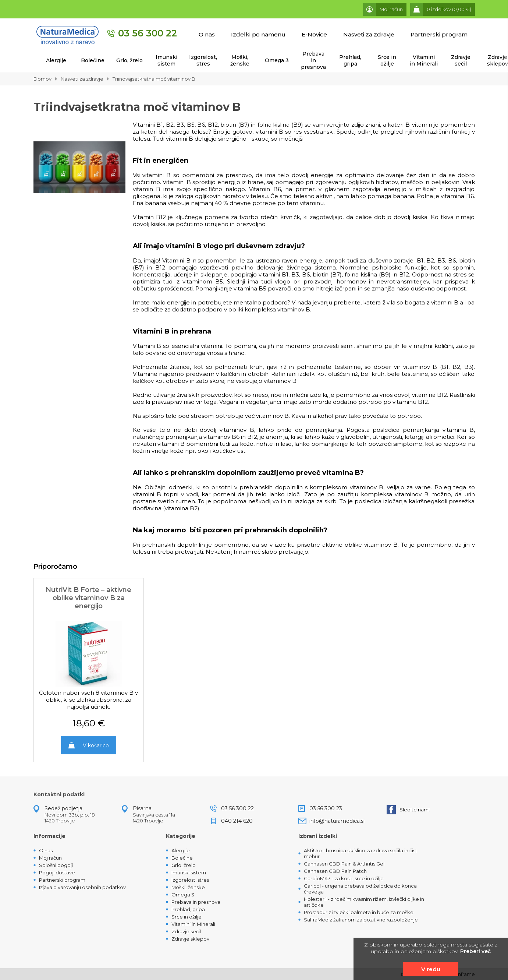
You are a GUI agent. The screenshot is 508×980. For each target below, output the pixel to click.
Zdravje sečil (461, 60)
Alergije (56, 60)
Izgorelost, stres (203, 60)
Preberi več (475, 951)
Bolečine (93, 60)
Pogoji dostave (57, 873)
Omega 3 (277, 60)
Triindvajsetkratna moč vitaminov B (154, 79)
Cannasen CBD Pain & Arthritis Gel (344, 864)
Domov (42, 79)
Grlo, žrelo (129, 60)
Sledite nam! (408, 810)
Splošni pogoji (56, 865)
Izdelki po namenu (258, 34)
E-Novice (314, 34)
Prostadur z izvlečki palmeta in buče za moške (359, 912)
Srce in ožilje (387, 60)
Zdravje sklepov (190, 939)
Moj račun (50, 858)
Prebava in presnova (313, 60)
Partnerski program (439, 34)
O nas (207, 34)
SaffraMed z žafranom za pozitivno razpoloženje (361, 920)
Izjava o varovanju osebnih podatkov (82, 887)
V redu (431, 969)
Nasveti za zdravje (369, 34)
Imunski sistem (166, 60)
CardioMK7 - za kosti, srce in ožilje (344, 878)
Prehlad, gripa (350, 60)
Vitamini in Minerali (424, 60)
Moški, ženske (240, 60)
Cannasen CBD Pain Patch (335, 871)
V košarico (96, 745)
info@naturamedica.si (337, 821)
